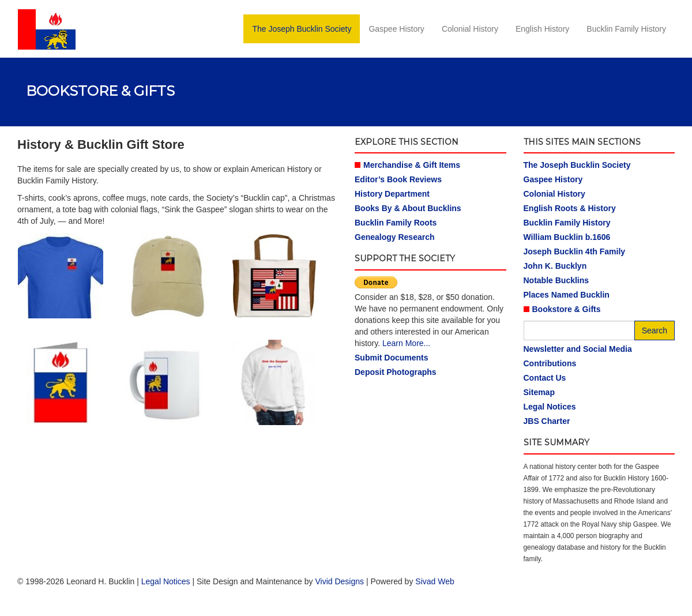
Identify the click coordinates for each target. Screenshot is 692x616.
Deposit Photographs (396, 372)
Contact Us (545, 378)
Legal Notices (550, 407)
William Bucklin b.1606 (567, 237)
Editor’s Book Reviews (398, 179)
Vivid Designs (339, 581)
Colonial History (470, 29)
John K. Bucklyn (555, 266)
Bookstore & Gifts (567, 309)
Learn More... (406, 343)
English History (542, 29)
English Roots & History (570, 208)
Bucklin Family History (626, 29)
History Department (392, 194)
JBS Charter (547, 421)
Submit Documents (392, 358)
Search (655, 330)
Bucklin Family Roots (396, 223)
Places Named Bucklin (567, 295)
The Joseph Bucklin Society (302, 29)
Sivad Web (435, 581)
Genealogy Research (395, 237)
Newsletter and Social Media (578, 349)
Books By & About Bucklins (408, 208)
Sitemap (539, 392)
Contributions (550, 363)
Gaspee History (396, 29)
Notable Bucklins (556, 280)
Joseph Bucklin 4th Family (575, 251)
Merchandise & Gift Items (412, 165)
